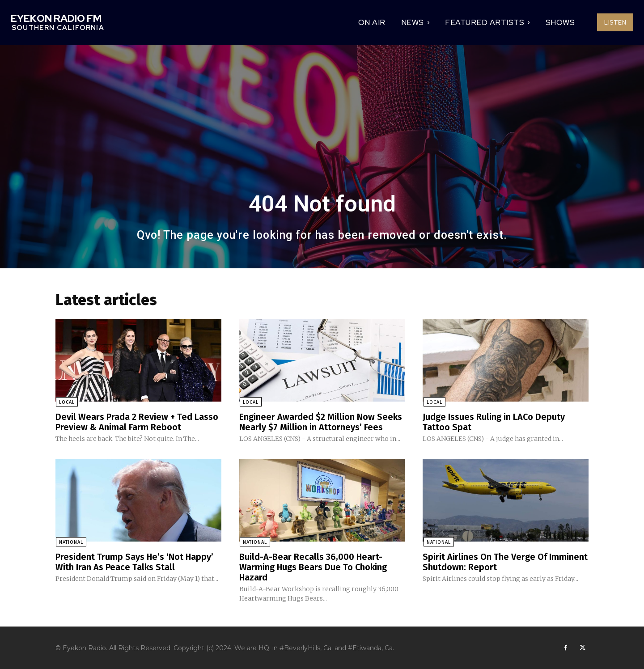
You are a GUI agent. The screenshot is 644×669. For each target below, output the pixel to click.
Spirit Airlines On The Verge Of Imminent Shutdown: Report (505, 561)
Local (66, 403)
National (71, 542)
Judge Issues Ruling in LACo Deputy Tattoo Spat (494, 422)
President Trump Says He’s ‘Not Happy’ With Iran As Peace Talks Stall (135, 561)
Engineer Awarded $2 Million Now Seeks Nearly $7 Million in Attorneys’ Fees (321, 422)
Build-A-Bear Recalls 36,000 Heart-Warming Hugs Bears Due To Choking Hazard (314, 566)
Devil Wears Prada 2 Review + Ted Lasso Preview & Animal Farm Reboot (137, 422)
